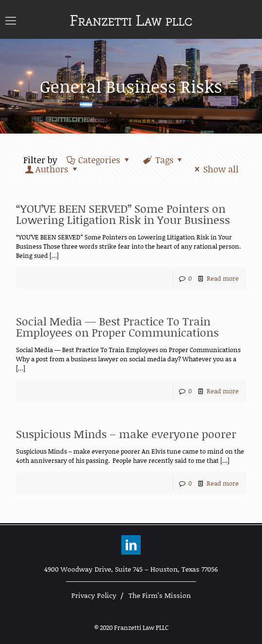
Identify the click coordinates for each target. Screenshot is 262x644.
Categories (98, 160)
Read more (223, 278)
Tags (163, 160)
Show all (215, 169)
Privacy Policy (94, 595)
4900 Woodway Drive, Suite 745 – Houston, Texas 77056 (131, 569)
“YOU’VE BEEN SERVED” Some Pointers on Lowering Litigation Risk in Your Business (123, 214)
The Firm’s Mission (160, 595)
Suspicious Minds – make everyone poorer (126, 434)
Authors (52, 169)
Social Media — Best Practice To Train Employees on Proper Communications (117, 327)
